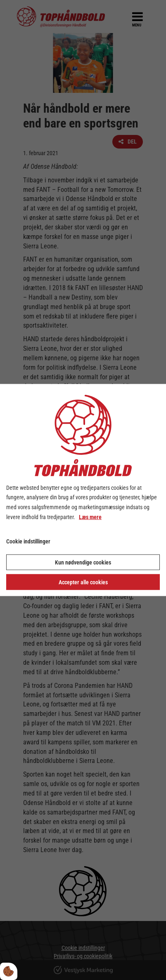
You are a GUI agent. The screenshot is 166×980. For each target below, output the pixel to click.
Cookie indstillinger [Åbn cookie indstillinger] (28, 541)
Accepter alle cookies (83, 582)
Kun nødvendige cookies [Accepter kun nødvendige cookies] (83, 562)
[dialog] (83, 490)
